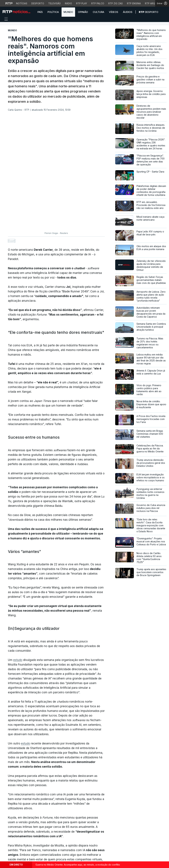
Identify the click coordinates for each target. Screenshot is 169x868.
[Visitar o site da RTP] (9, 3)
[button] (164, 12)
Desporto (149, 12)
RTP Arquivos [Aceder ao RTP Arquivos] (153, 3)
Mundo (68, 12)
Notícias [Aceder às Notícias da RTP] (22, 3)
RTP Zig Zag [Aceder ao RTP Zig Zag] (116, 3)
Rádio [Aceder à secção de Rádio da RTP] (68, 3)
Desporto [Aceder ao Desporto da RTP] (38, 3)
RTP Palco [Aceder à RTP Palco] (98, 3)
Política (53, 12)
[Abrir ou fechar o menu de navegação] (5, 19)
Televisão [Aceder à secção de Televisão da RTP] (54, 3)
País (40, 12)
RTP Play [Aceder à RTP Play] (82, 3)
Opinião (83, 12)
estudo (18, 550)
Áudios (128, 12)
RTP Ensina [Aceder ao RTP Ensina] (134, 3)
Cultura (98, 12)
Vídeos (114, 12)
